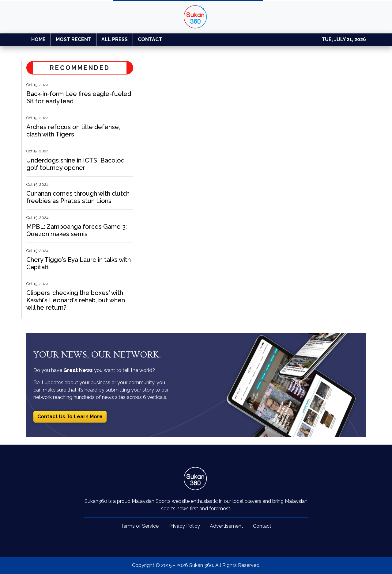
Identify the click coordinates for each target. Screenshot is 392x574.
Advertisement (226, 526)
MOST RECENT (73, 39)
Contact (262, 526)
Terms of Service (140, 526)
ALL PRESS (115, 39)
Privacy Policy (184, 526)
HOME (38, 39)
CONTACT (150, 39)
